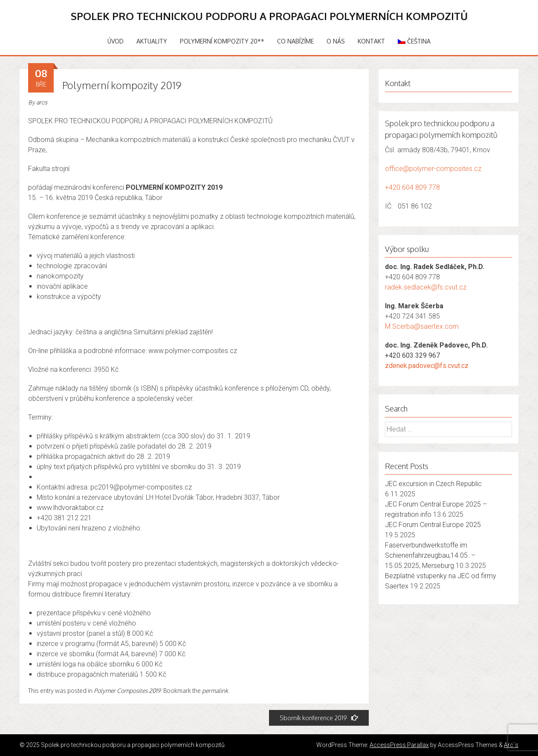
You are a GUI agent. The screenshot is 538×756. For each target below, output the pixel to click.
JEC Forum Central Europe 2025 (433, 525)
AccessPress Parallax (399, 745)
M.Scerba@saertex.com (422, 326)
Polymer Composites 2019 (127, 691)
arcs (42, 102)
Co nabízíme (295, 41)
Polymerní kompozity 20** (222, 41)
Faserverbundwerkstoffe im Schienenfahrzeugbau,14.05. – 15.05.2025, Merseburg (430, 555)
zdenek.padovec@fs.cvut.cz (427, 366)
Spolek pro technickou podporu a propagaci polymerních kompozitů (269, 16)
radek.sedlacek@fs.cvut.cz (426, 287)
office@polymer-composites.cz (433, 169)
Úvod (116, 41)
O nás (336, 41)
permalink (215, 691)
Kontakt (371, 41)
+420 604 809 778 (412, 187)
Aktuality (152, 41)
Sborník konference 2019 (319, 718)
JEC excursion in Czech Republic (433, 484)
